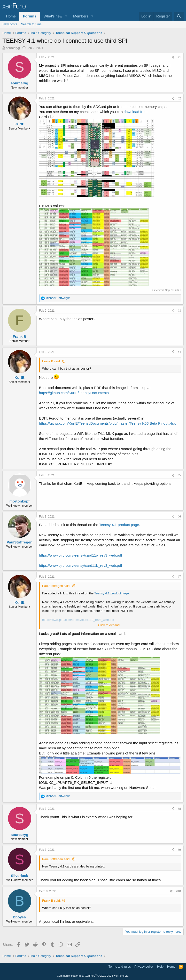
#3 (179, 311)
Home (11, 16)
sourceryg (13, 48)
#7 (179, 577)
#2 (179, 98)
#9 (179, 850)
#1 (179, 57)
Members (81, 16)
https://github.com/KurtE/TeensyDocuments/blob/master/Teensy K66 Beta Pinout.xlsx (107, 423)
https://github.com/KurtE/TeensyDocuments (74, 393)
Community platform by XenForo (93, 976)
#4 (179, 352)
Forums (30, 16)
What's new (53, 16)
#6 (179, 517)
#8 (179, 809)
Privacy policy (144, 967)
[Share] (173, 57)
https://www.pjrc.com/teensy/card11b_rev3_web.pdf (81, 565)
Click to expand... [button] (110, 625)
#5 (179, 475)
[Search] (179, 16)
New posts (10, 24)
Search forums (31, 24)
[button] (66, 16)
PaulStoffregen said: (56, 586)
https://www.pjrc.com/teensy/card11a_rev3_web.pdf (81, 555)
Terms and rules (120, 967)
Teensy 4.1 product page (119, 525)
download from (136, 112)
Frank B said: (51, 361)
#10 (178, 891)
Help (160, 967)
